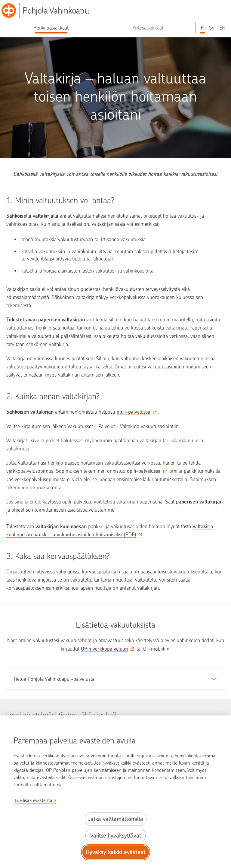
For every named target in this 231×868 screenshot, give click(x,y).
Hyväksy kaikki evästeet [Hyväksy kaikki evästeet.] (116, 852)
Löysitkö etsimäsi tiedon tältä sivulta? (61, 715)
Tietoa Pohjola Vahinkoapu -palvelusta (54, 679)
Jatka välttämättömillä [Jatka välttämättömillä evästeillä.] (116, 819)
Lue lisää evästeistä (34, 800)
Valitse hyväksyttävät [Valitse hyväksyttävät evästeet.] (116, 836)
